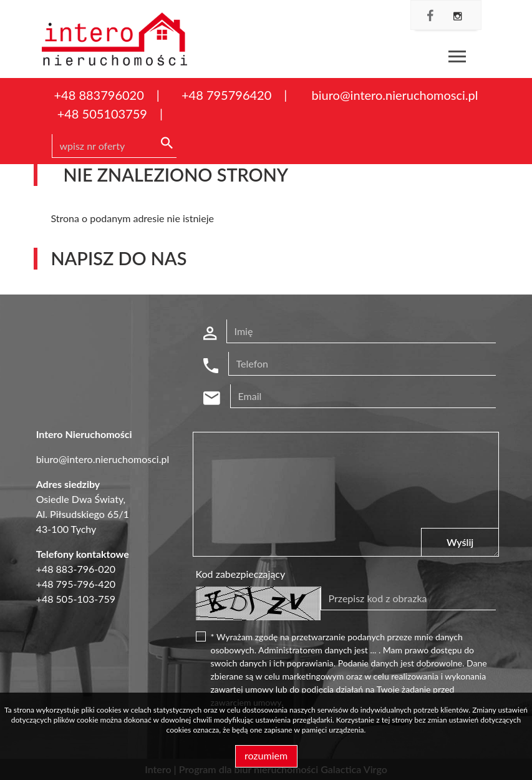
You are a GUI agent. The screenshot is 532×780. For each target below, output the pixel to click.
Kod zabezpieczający (241, 574)
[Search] (114, 146)
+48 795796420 (226, 95)
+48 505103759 (102, 114)
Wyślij (460, 542)
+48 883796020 (99, 95)
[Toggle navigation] (457, 58)
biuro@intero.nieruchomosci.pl (395, 95)
